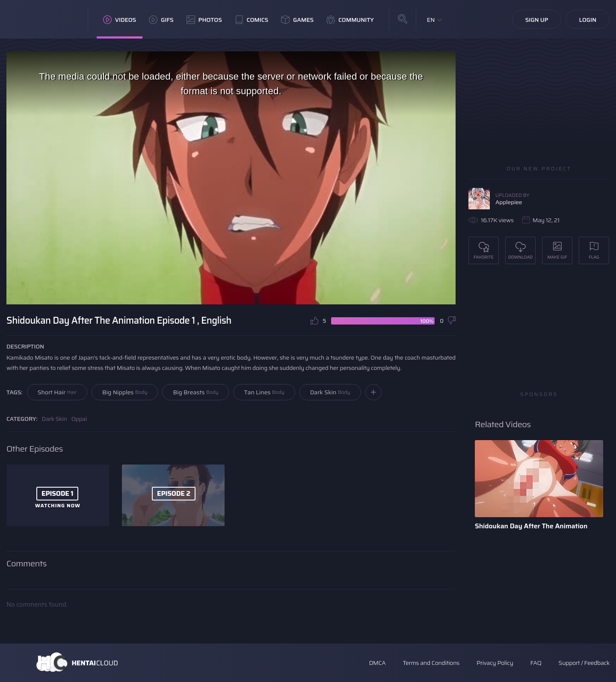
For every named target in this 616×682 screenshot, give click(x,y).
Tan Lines (264, 392)
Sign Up (537, 20)
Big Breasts (195, 392)
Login (588, 20)
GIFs (161, 20)
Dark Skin (330, 392)
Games (297, 20)
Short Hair (57, 392)
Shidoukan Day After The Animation (531, 526)
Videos (120, 20)
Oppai (79, 419)
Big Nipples (125, 392)
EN (431, 20)
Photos (204, 20)
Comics (252, 20)
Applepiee (509, 202)
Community (350, 20)
